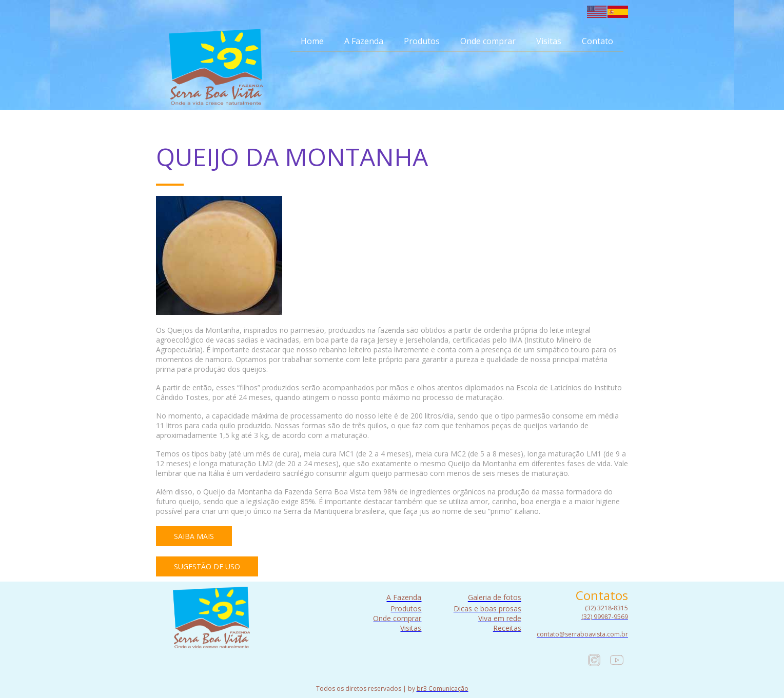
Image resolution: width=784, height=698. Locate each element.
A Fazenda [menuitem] (364, 41)
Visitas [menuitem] (549, 41)
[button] (194, 536)
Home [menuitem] (312, 41)
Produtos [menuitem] (422, 41)
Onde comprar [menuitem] (488, 41)
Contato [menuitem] (597, 41)
